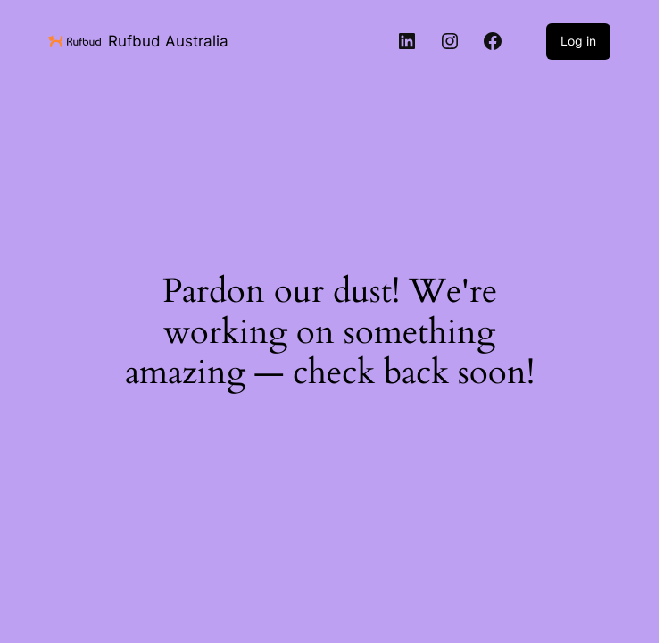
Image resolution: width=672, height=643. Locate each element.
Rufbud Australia (168, 41)
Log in (578, 41)
